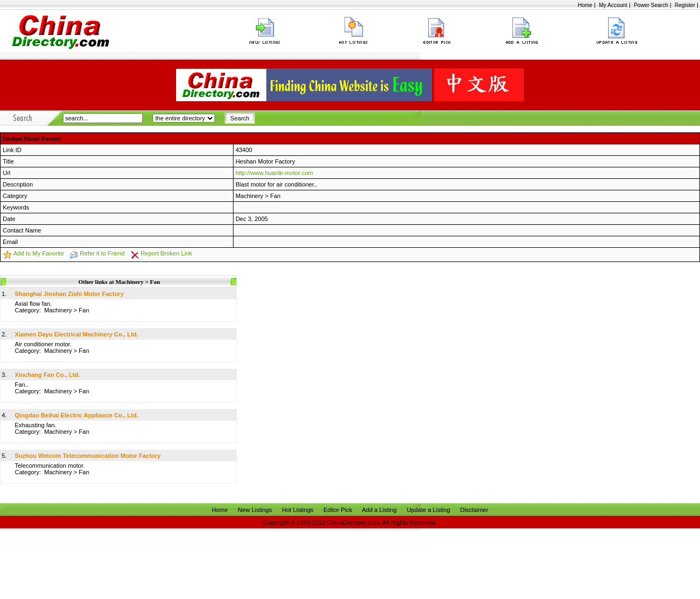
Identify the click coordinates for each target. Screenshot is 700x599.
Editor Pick (338, 510)
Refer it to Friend (102, 253)
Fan (275, 196)
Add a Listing (380, 510)
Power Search (651, 5)
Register (685, 5)
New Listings (255, 510)
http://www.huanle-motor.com (275, 173)
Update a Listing (429, 510)
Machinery (250, 196)
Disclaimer (474, 510)
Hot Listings (298, 510)
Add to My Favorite (38, 253)
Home (585, 5)
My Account (613, 5)
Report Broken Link (166, 253)
